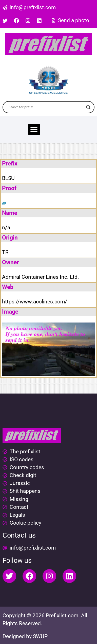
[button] (34, 129)
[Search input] (46, 107)
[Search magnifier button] (88, 107)
